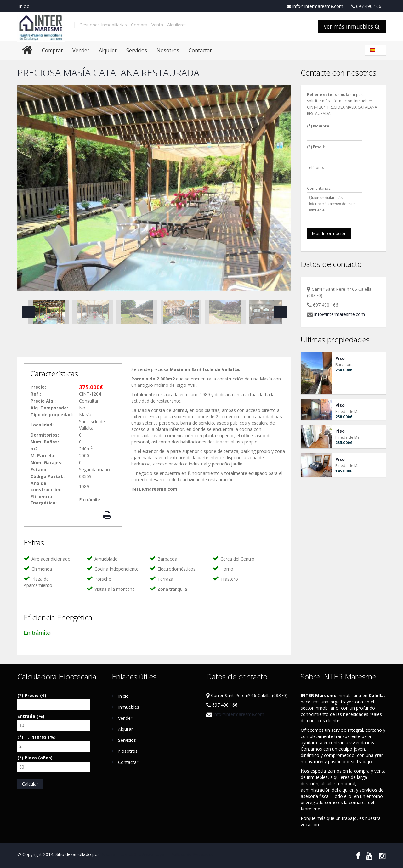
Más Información (329, 233)
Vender (81, 50)
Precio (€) (35, 695)
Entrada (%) (31, 716)
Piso (340, 358)
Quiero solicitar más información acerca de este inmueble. (335, 207)
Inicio (24, 6)
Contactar (200, 50)
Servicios (137, 50)
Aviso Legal (154, 854)
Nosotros (168, 50)
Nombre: (322, 126)
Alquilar (125, 729)
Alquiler (108, 50)
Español (376, 50)
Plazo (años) (39, 758)
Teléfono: (315, 168)
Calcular (30, 784)
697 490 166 (366, 6)
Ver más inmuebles (352, 26)
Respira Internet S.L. (121, 854)
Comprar (52, 50)
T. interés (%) (40, 737)
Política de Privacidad (192, 854)
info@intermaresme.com (315, 6)
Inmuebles (129, 707)
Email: (319, 147)
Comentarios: (319, 188)
